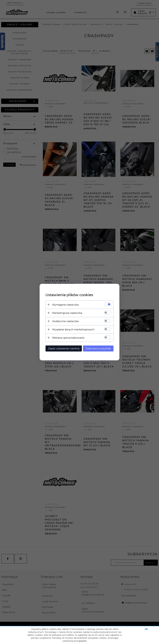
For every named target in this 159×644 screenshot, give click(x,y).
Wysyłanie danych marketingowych (73, 329)
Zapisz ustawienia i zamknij (64, 348)
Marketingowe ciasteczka (67, 313)
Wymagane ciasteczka (65, 305)
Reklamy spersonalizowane (68, 338)
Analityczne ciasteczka (65, 321)
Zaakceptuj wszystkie (98, 348)
